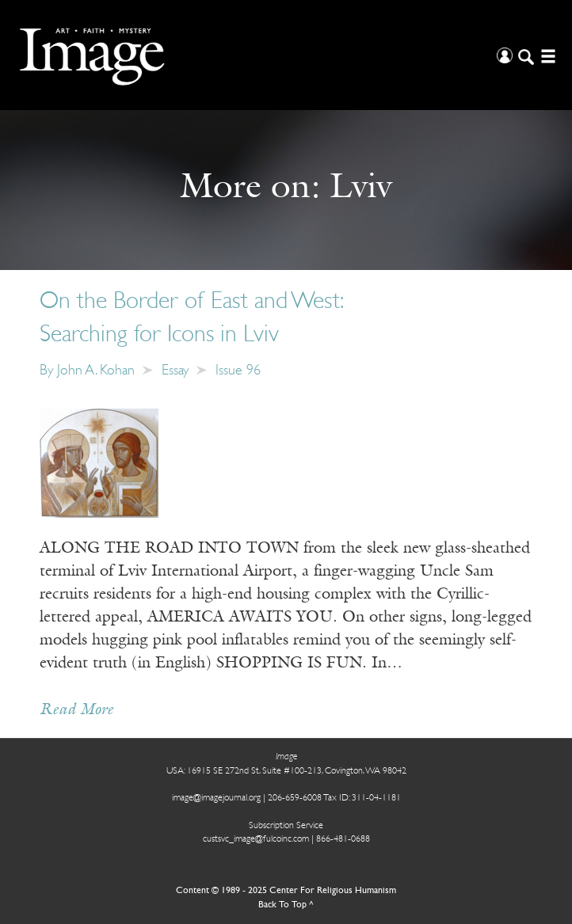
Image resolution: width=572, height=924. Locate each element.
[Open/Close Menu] (546, 55)
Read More (76, 710)
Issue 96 (238, 371)
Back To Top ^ (286, 905)
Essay (175, 371)
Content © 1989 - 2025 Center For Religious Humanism (286, 891)
